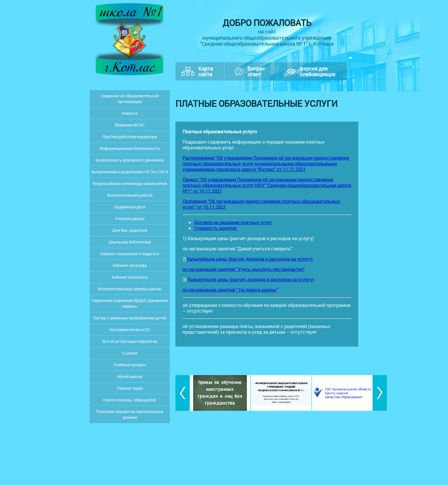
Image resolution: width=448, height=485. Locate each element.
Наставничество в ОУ (130, 330)
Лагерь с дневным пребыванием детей (130, 318)
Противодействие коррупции (130, 137)
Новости (130, 113)
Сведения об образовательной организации (130, 99)
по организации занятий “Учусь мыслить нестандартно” (244, 269)
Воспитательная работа (130, 195)
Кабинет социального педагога (130, 254)
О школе (130, 353)
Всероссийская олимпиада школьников (130, 183)
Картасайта (206, 71)
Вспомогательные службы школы (130, 289)
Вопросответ (256, 71)
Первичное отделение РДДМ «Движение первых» (130, 303)
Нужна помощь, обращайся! (130, 400)
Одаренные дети (130, 207)
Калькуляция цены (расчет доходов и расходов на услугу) (250, 259)
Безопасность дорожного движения (130, 160)
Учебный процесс (130, 365)
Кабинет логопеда (130, 265)
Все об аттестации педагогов (130, 341)
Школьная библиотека (130, 242)
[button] (183, 393)
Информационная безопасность (130, 148)
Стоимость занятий (216, 228)
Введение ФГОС (130, 125)
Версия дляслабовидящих (318, 71)
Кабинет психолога (130, 277)
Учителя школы (130, 219)
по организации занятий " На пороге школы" (230, 290)
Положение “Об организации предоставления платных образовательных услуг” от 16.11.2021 (261, 204)
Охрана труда (130, 388)
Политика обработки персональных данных (130, 414)
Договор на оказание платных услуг (233, 222)
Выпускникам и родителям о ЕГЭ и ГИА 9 (130, 172)
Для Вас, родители (130, 230)
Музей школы (130, 376)
